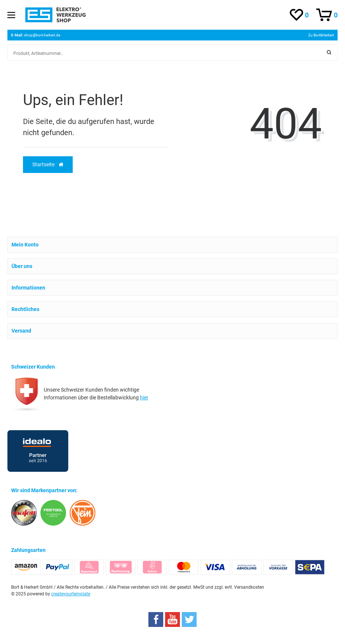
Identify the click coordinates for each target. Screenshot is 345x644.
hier (144, 398)
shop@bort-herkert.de (42, 35)
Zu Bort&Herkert (321, 35)
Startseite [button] (48, 164)
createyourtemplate (71, 594)
